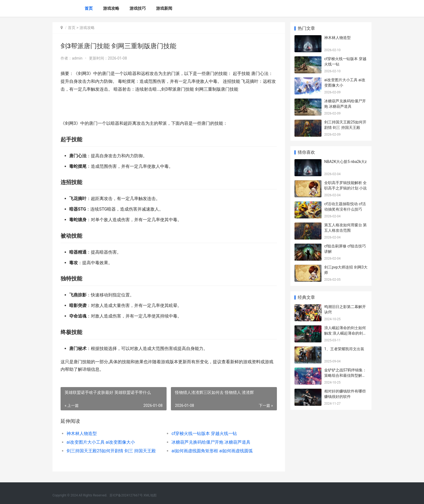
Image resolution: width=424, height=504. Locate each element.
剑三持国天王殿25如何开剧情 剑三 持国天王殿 (111, 451)
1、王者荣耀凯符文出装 (344, 349)
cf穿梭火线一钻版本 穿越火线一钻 (204, 433)
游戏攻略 (111, 8)
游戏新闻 (164, 8)
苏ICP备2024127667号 (126, 495)
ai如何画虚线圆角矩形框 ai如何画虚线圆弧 (212, 451)
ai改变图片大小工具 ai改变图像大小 (101, 442)
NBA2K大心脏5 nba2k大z (345, 162)
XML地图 (150, 495)
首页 (89, 8)
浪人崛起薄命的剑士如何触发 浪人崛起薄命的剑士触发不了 (345, 333)
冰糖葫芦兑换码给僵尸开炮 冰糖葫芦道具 (211, 442)
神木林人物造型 (82, 433)
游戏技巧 (138, 8)
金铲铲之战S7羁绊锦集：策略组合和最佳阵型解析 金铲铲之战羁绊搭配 (345, 375)
